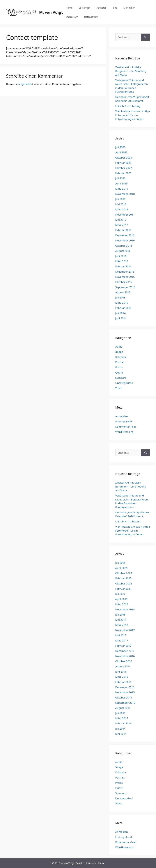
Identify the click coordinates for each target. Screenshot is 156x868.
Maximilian (129, 8)
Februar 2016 (123, 266)
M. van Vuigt (51, 12)
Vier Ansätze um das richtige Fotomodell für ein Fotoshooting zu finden (133, 115)
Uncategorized (124, 383)
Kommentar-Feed (126, 427)
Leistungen (84, 8)
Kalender (121, 357)
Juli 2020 (120, 178)
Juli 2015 (120, 297)
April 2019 (121, 183)
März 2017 (122, 225)
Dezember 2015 (125, 272)
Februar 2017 (123, 230)
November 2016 (125, 240)
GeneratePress (96, 863)
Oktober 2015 (124, 282)
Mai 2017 (121, 220)
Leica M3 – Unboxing (128, 106)
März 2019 (122, 189)
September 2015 (125, 287)
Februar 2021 (123, 173)
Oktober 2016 (124, 246)
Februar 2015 (123, 308)
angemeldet (26, 84)
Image (119, 352)
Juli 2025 (120, 147)
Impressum (72, 17)
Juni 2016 (121, 256)
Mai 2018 (121, 204)
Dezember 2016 (125, 235)
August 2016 (123, 251)
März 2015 (122, 303)
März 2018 (122, 209)
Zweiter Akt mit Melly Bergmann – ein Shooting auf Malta (131, 71)
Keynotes (101, 8)
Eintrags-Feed (124, 421)
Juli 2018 (120, 199)
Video (119, 388)
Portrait (120, 362)
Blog (115, 8)
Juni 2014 (121, 318)
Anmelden (122, 416)
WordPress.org (124, 432)
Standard (121, 378)
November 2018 (125, 194)
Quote (119, 372)
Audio (119, 347)
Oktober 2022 (124, 168)
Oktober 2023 (124, 158)
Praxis (119, 367)
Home (69, 8)
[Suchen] (146, 37)
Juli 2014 (120, 313)
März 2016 (122, 261)
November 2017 (125, 215)
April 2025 (121, 152)
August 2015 (123, 292)
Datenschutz (91, 17)
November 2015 (125, 277)
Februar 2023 (123, 163)
